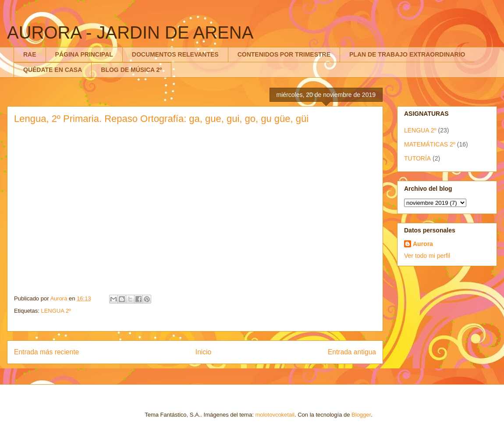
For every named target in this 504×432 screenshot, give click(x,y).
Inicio (203, 352)
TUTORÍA (417, 158)
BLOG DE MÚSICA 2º (131, 70)
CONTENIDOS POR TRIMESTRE (284, 54)
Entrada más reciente (46, 352)
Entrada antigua (352, 352)
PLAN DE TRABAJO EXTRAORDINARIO (407, 54)
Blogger (361, 415)
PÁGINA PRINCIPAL (84, 54)
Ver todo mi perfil (427, 256)
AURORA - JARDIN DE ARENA (130, 32)
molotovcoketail (275, 415)
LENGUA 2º (56, 311)
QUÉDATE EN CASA (53, 70)
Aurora (423, 244)
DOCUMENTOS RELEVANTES (175, 54)
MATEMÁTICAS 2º (430, 144)
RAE (30, 54)
